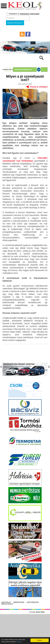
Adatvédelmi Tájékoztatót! (30, 14)
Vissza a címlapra (39, 87)
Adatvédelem (33, 602)
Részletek (19, 642)
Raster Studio (40, 612)
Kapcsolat (6, 602)
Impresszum (19, 602)
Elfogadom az (23, 14)
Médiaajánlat (7, 604)
